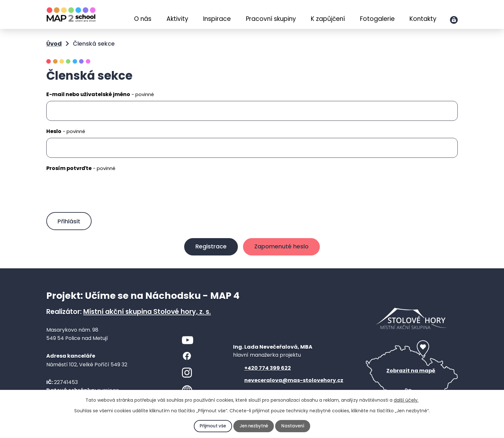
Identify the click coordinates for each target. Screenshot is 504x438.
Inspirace (217, 19)
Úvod (120, 15)
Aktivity (177, 19)
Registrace (209, 249)
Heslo (66, 131)
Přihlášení (454, 20)
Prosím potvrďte (81, 168)
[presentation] (95, 193)
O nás (143, 19)
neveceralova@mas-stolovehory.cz (294, 383)
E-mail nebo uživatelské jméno (100, 94)
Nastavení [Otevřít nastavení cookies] (294, 426)
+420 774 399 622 (268, 371)
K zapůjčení (328, 19)
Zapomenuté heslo (283, 249)
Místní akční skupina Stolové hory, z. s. (147, 314)
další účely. (406, 400)
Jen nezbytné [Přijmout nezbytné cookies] (254, 426)
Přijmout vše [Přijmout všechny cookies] (212, 426)
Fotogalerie (377, 19)
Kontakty (423, 19)
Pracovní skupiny (271, 19)
